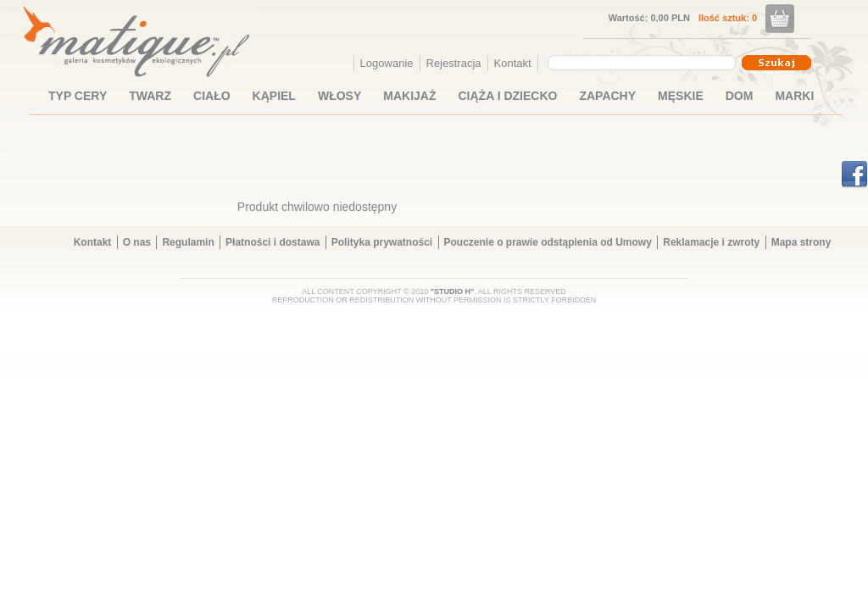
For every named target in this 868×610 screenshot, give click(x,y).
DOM (740, 96)
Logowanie (387, 63)
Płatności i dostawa (273, 242)
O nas (137, 242)
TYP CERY (78, 96)
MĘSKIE (681, 96)
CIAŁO (212, 96)
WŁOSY (339, 96)
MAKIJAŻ (409, 96)
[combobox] (644, 63)
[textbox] (637, 62)
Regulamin (188, 242)
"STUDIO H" (453, 291)
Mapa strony (801, 242)
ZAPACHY (607, 96)
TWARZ (150, 96)
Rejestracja (454, 63)
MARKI (794, 96)
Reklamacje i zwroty (711, 242)
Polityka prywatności (382, 242)
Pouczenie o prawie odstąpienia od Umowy (548, 242)
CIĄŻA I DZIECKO (508, 96)
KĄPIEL (274, 96)
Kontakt (513, 63)
